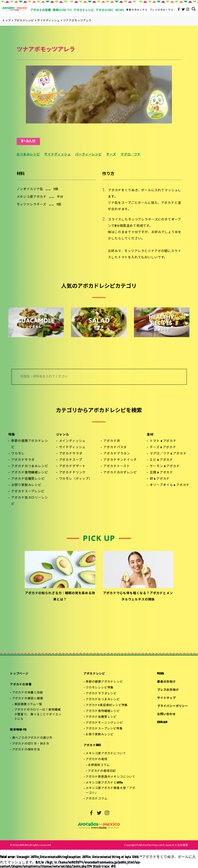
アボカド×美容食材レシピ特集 (107, 705)
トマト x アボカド (163, 441)
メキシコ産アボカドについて (106, 753)
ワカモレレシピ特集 (100, 688)
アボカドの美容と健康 (28, 699)
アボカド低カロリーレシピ (30, 501)
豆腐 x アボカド (161, 473)
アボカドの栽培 (96, 759)
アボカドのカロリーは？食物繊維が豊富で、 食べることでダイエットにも (38, 715)
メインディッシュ (72, 441)
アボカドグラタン (117, 454)
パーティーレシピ (89, 155)
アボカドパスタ (115, 447)
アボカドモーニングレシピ (104, 723)
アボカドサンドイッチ (120, 460)
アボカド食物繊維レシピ (30, 473)
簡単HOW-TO (18, 730)
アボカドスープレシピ (28, 492)
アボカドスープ (71, 460)
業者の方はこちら (137, 10)
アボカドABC (92, 745)
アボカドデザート (72, 466)
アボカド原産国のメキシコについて (110, 777)
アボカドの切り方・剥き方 (31, 744)
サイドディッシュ (58, 155)
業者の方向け (166, 682)
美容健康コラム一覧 (28, 704)
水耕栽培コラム (99, 765)
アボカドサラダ (23, 460)
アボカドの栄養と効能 (28, 693)
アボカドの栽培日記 (102, 771)
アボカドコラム (96, 799)
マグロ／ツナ (130, 155)
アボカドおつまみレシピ (30, 466)
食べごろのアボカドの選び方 (32, 738)
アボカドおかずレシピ (120, 473)
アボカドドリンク (72, 473)
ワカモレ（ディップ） (76, 479)
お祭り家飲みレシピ (26, 485)
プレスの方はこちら (162, 10)
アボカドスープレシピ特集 (104, 729)
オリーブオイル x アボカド (170, 485)
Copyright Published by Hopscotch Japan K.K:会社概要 (156, 845)
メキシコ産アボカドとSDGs (104, 783)
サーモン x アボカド (165, 466)
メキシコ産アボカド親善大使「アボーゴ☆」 (110, 791)
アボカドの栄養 (21, 685)
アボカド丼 (112, 441)
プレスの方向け (168, 690)
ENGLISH (162, 722)
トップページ (19, 674)
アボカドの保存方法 (26, 750)
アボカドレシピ (94, 674)
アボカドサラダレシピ (101, 694)
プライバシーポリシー (173, 706)
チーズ (111, 155)
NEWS (161, 674)
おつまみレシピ (28, 155)
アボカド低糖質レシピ (28, 479)
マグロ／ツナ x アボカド (168, 454)
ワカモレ (18, 454)
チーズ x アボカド (163, 447)
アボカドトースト (117, 466)
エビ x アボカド (161, 460)
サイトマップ (166, 698)
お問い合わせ (166, 714)
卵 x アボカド (160, 479)
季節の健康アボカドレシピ (30, 444)
